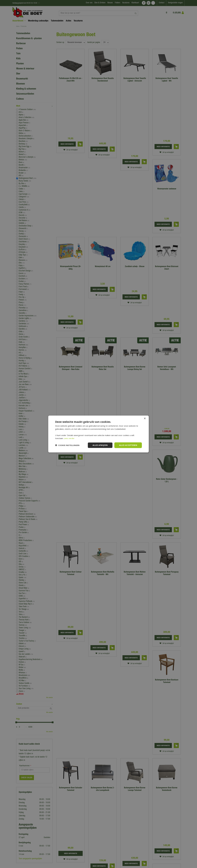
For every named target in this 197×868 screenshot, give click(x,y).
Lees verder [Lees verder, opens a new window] (69, 438)
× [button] (145, 419)
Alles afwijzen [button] (100, 445)
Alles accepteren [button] (128, 445)
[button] (67, 445)
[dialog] (98, 434)
